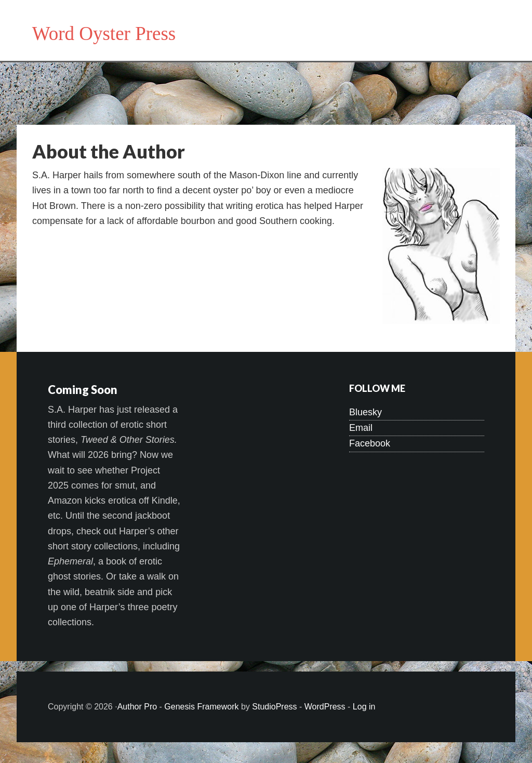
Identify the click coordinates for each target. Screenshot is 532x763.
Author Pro (137, 707)
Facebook (370, 443)
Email (361, 428)
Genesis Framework (201, 707)
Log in (364, 707)
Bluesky (365, 412)
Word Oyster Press (104, 34)
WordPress (325, 707)
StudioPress (274, 707)
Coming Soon (83, 390)
